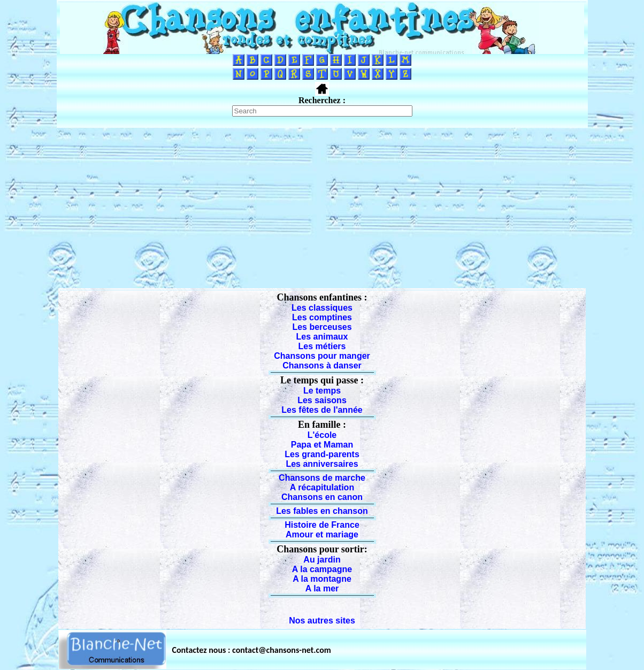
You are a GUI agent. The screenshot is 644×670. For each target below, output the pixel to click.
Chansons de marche (322, 478)
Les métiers (322, 346)
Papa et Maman (322, 445)
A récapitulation (322, 487)
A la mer (322, 588)
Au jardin (322, 560)
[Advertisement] (322, 208)
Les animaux (322, 337)
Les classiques (322, 308)
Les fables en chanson (322, 511)
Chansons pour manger (322, 356)
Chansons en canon (322, 497)
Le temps (322, 391)
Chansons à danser (322, 365)
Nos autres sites (322, 621)
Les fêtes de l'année (322, 410)
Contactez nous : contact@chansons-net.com (252, 650)
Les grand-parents (322, 454)
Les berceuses (322, 327)
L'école (322, 435)
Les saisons (322, 400)
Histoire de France (322, 525)
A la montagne (322, 579)
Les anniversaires (322, 464)
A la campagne (322, 569)
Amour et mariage (322, 534)
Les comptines (322, 317)
